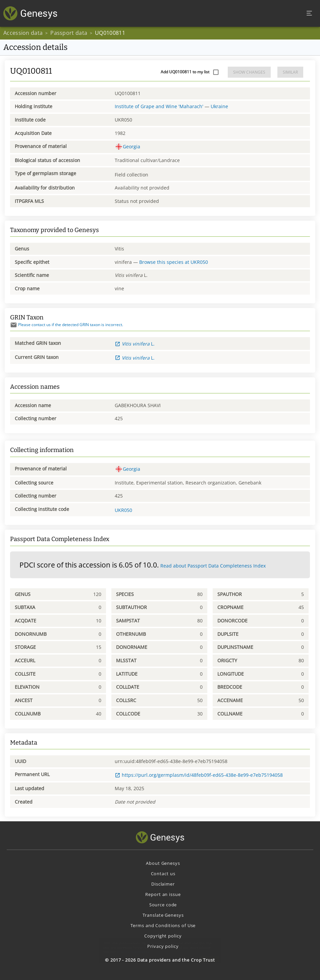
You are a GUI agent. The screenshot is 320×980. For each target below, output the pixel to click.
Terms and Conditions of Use (163, 925)
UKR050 (123, 510)
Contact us (163, 874)
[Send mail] (14, 325)
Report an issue (163, 894)
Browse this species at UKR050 (174, 262)
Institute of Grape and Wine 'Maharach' (159, 106)
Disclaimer (163, 884)
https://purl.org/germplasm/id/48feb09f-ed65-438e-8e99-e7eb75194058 (199, 775)
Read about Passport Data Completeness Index (213, 566)
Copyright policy (163, 936)
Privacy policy (163, 946)
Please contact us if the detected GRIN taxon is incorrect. (67, 325)
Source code (163, 905)
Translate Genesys (163, 915)
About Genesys (163, 863)
